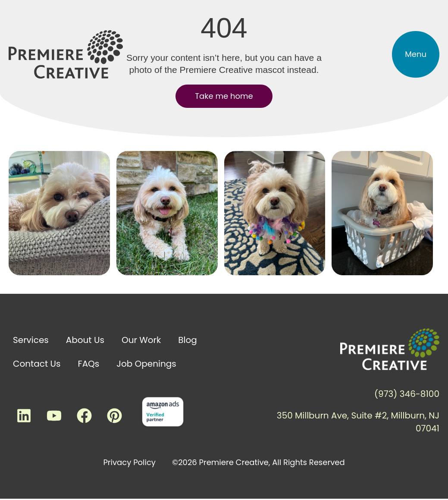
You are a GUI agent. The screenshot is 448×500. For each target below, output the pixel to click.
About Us (85, 340)
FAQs (89, 364)
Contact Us (37, 364)
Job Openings (146, 364)
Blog (188, 340)
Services (31, 340)
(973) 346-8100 (407, 394)
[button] (416, 54)
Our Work (141, 340)
